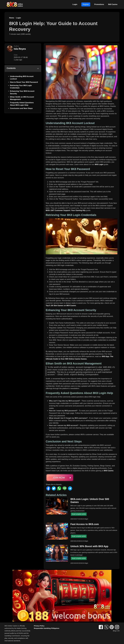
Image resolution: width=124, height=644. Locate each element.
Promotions (99, 4)
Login (75, 4)
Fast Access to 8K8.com (85, 524)
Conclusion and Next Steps (21, 108)
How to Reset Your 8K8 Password (24, 82)
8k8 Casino (113, 4)
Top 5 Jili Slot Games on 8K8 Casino (61, 306)
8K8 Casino (109, 471)
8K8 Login (99, 164)
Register (86, 4)
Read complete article (79, 514)
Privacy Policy (39, 626)
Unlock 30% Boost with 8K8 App (89, 546)
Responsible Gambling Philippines (47, 628)
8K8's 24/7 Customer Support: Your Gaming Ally (66, 210)
